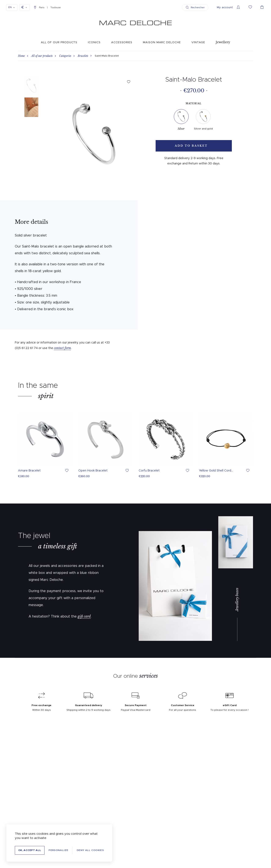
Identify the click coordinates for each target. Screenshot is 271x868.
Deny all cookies (90, 850)
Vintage (198, 42)
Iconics (94, 42)
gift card (84, 616)
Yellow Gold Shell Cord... (216, 471)
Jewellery (223, 42)
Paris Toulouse (47, 7)
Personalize (58, 850)
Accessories (122, 42)
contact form (62, 348)
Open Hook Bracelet (93, 471)
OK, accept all (30, 850)
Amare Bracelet (29, 471)
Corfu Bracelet (149, 471)
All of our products (59, 42)
